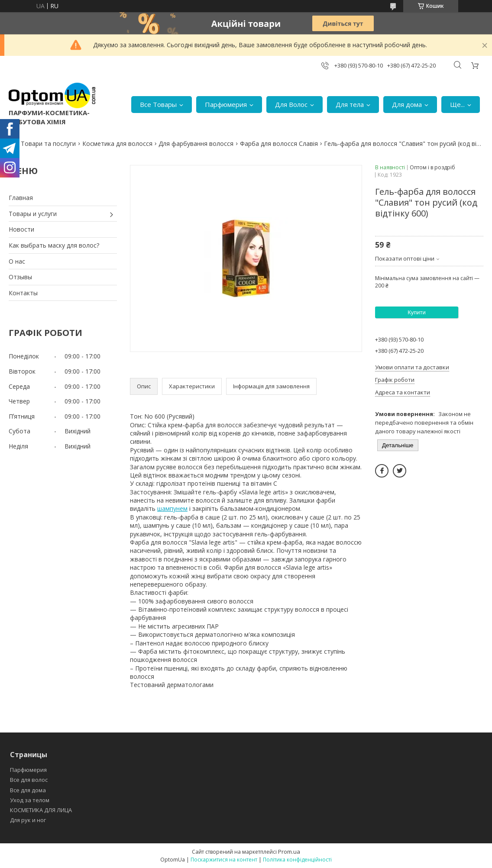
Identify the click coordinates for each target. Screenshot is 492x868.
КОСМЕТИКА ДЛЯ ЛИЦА (41, 810)
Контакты (23, 293)
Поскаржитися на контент (224, 860)
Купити (417, 312)
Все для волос (29, 780)
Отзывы (20, 277)
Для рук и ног (28, 820)
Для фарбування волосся (196, 144)
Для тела (350, 104)
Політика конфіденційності (297, 860)
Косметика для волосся (117, 144)
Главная (21, 198)
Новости (21, 229)
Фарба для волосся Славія (279, 144)
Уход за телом (30, 800)
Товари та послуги (48, 144)
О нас (17, 261)
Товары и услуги (33, 214)
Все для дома (28, 790)
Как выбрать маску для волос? (54, 245)
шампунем (172, 508)
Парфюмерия (226, 104)
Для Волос (291, 104)
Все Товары (158, 104)
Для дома (407, 104)
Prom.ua (289, 852)
